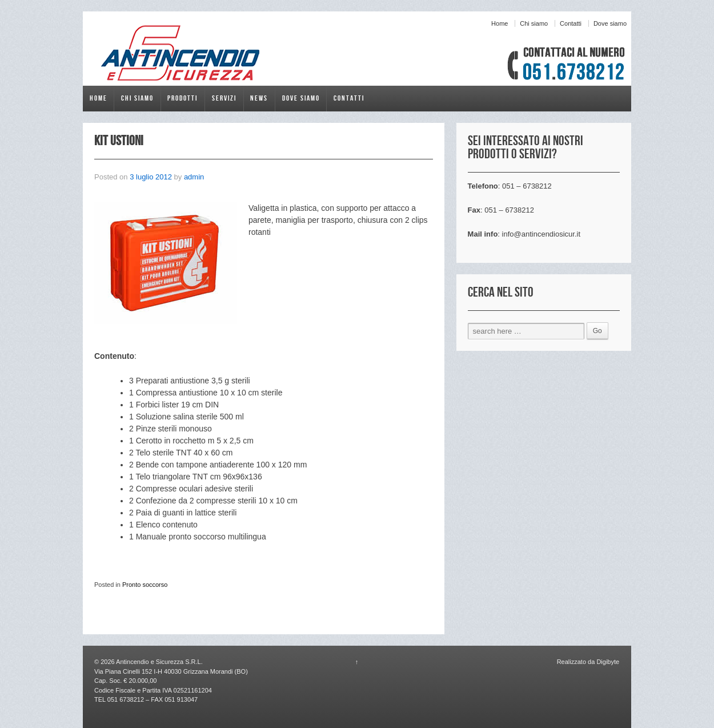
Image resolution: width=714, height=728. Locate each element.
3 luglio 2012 (151, 177)
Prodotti (182, 98)
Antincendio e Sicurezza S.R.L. (159, 662)
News (259, 98)
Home (500, 23)
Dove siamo (610, 23)
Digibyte (607, 662)
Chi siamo (534, 23)
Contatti (571, 23)
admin (194, 177)
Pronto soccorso (145, 585)
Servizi (224, 98)
